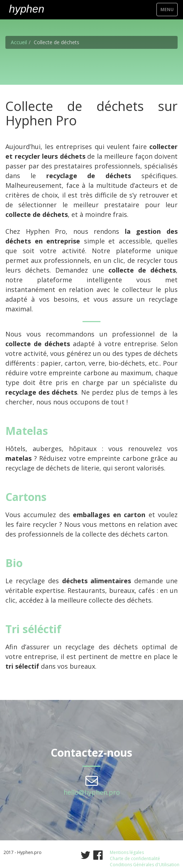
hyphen (27, 9)
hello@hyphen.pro (92, 792)
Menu (169, 11)
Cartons (26, 497)
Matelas (27, 431)
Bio (14, 563)
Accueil (19, 42)
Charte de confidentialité (135, 858)
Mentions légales (127, 852)
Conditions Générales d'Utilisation (145, 865)
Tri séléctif (33, 629)
